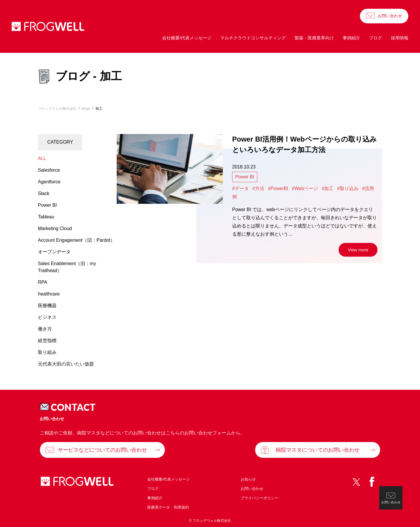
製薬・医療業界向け (314, 38)
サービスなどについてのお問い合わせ (102, 450)
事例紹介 (351, 38)
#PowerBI (278, 188)
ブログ (376, 38)
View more (358, 250)
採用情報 (400, 38)
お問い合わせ (390, 16)
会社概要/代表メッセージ (187, 38)
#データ (240, 188)
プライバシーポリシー (260, 498)
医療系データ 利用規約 (168, 507)
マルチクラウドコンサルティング (253, 38)
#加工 (328, 188)
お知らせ (248, 479)
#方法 (258, 188)
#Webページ (305, 188)
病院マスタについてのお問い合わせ (318, 450)
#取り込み (348, 188)
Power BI (245, 177)
